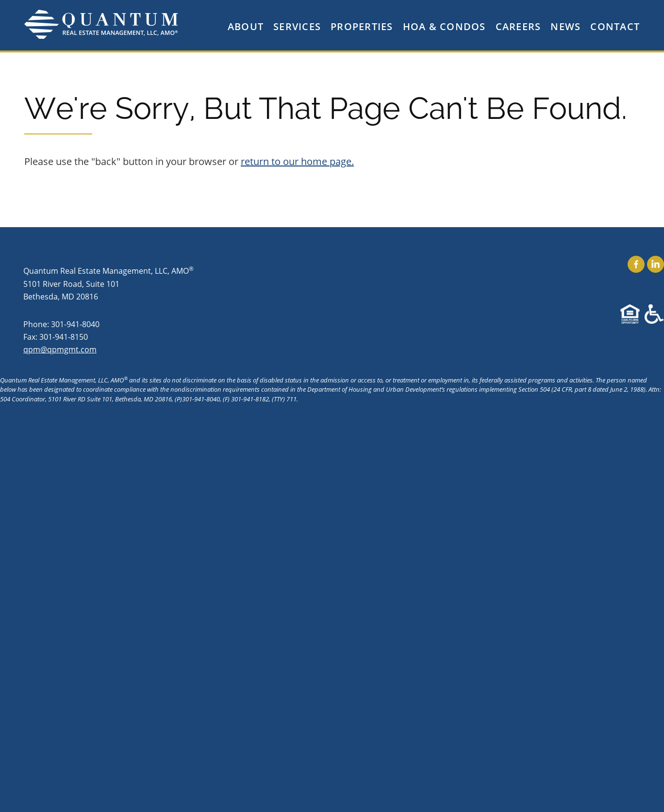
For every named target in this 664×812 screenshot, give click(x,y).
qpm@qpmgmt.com (60, 349)
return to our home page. (297, 161)
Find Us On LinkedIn (656, 264)
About (246, 26)
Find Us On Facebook (636, 264)
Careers (518, 26)
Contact (615, 26)
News (565, 26)
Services (297, 26)
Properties (362, 26)
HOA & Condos (444, 26)
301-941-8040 (75, 324)
